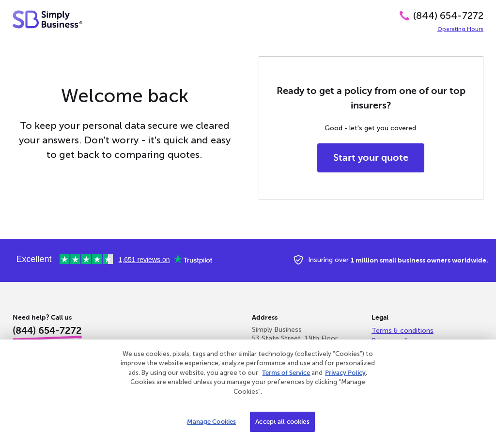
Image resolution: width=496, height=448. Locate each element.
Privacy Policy (345, 373)
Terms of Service (286, 373)
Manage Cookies (211, 422)
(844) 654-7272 (448, 15)
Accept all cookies (282, 422)
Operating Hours (460, 29)
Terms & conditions (403, 331)
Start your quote (371, 158)
